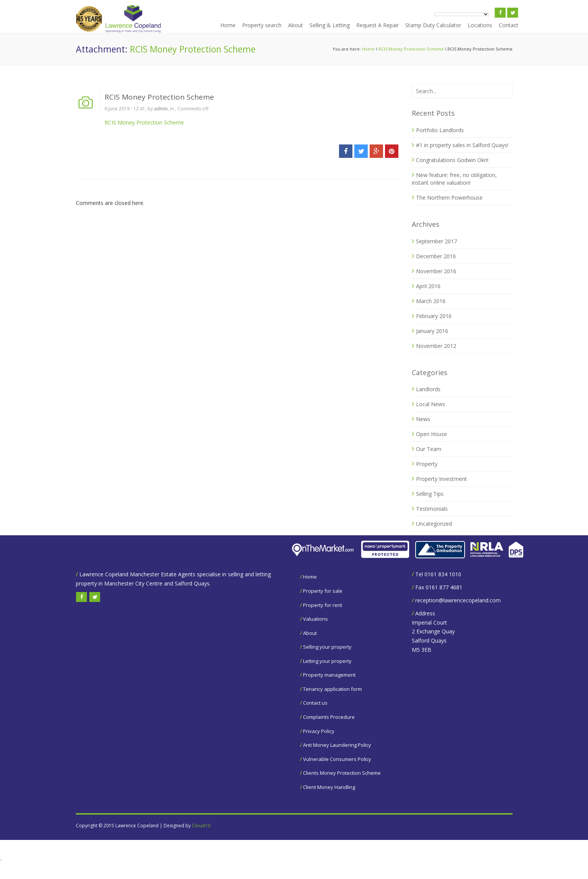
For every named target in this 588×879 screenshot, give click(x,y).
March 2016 (431, 301)
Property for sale (323, 591)
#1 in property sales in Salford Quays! (462, 145)
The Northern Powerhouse (449, 198)
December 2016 (436, 256)
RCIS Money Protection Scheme (411, 49)
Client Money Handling (329, 787)
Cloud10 (201, 826)
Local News (431, 404)
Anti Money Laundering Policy (337, 745)
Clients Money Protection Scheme (342, 773)
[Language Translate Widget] (462, 14)
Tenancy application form (332, 689)
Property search (262, 25)
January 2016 (432, 331)
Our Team (429, 449)
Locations (480, 25)
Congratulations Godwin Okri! (452, 160)
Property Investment (441, 479)
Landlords (428, 389)
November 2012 (436, 346)
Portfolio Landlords (440, 130)
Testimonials (432, 509)
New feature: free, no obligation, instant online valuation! (454, 179)
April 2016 (428, 286)
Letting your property (327, 661)
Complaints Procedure (329, 717)
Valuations (315, 619)
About (296, 25)
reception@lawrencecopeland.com (458, 600)
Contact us (315, 703)
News (423, 419)
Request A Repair (378, 25)
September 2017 (436, 241)
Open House (432, 434)
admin (161, 109)
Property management (329, 675)
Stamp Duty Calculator (433, 25)
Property (427, 464)
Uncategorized (434, 524)
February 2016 (434, 316)
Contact (509, 25)
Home (228, 25)
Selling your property (327, 647)
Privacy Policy (319, 731)
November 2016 (436, 271)
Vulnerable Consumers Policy (337, 759)
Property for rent (323, 605)
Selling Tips (430, 494)
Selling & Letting (330, 25)
